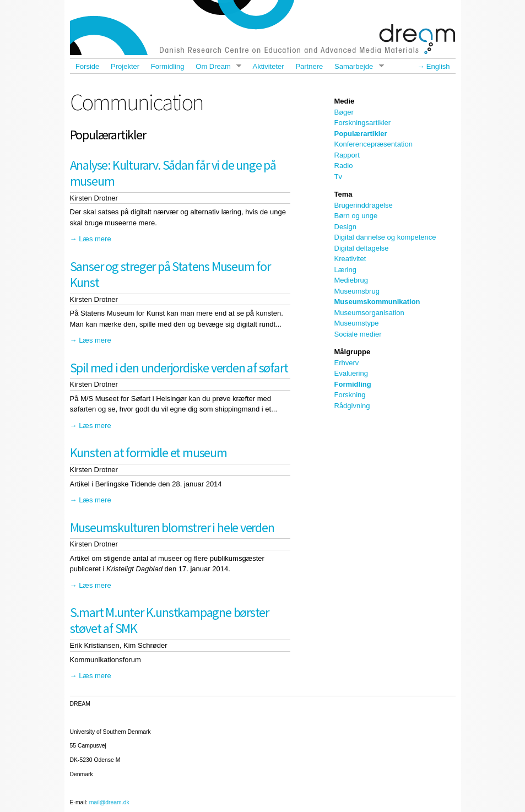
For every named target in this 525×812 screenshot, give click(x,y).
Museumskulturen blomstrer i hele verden (172, 527)
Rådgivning (352, 406)
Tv (338, 177)
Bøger (344, 112)
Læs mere (95, 239)
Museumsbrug (357, 291)
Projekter (125, 66)
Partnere (309, 66)
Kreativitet (350, 259)
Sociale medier (358, 334)
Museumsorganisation (369, 313)
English (438, 66)
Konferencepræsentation (374, 144)
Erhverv (347, 363)
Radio (344, 166)
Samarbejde (356, 66)
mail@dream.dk (109, 802)
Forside (87, 66)
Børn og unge (356, 216)
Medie (345, 101)
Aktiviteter (269, 66)
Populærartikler (361, 134)
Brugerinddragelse (364, 205)
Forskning (350, 395)
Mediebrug (351, 280)
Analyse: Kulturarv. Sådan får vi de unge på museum (173, 173)
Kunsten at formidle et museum (148, 453)
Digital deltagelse (362, 248)
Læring (345, 270)
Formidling (168, 66)
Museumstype (357, 323)
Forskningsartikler (363, 123)
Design (345, 227)
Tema (343, 194)
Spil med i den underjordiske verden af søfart (179, 368)
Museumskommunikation (377, 302)
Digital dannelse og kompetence (385, 237)
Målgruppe (353, 352)
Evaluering (351, 373)
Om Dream (216, 66)
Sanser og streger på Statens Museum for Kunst (170, 274)
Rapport (347, 155)
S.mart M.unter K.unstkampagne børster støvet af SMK (170, 620)
